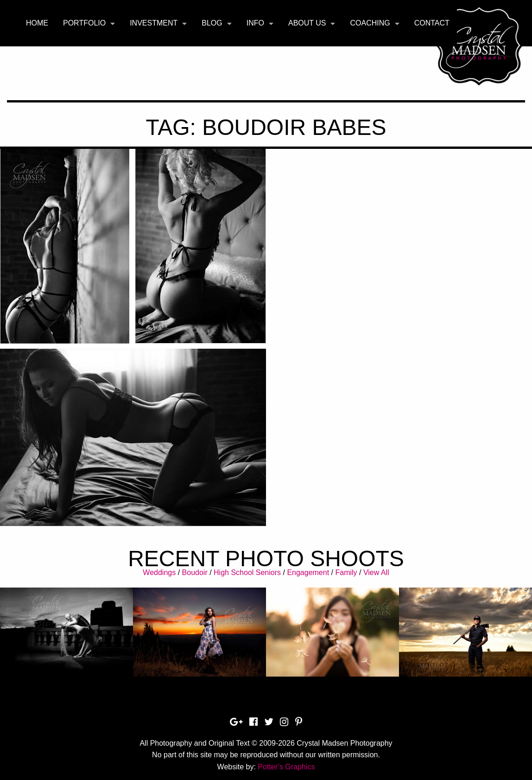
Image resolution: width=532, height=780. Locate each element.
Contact (432, 23)
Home (37, 23)
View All (376, 572)
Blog (212, 23)
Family (346, 572)
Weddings (159, 572)
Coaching (370, 23)
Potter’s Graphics (286, 767)
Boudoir (195, 572)
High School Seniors (247, 572)
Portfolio (84, 23)
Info (255, 23)
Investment (154, 23)
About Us (307, 23)
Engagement (308, 572)
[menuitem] (37, 23)
